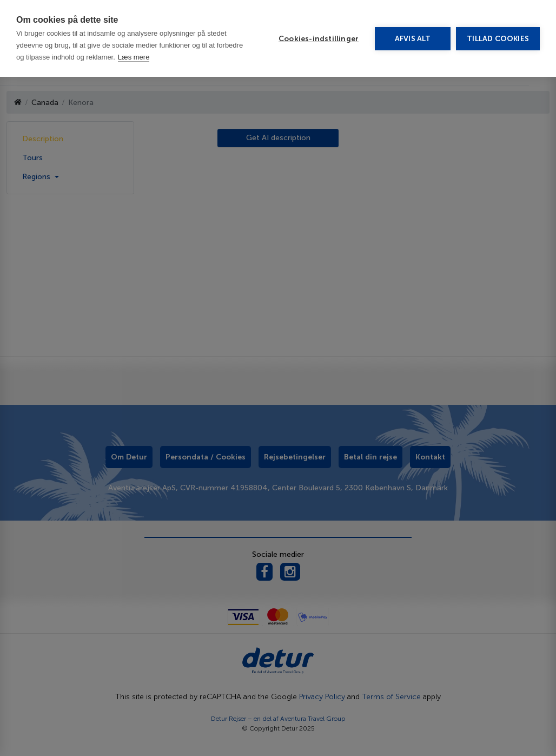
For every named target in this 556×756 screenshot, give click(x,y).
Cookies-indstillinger (319, 39)
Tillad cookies (498, 39)
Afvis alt (413, 39)
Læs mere (134, 57)
